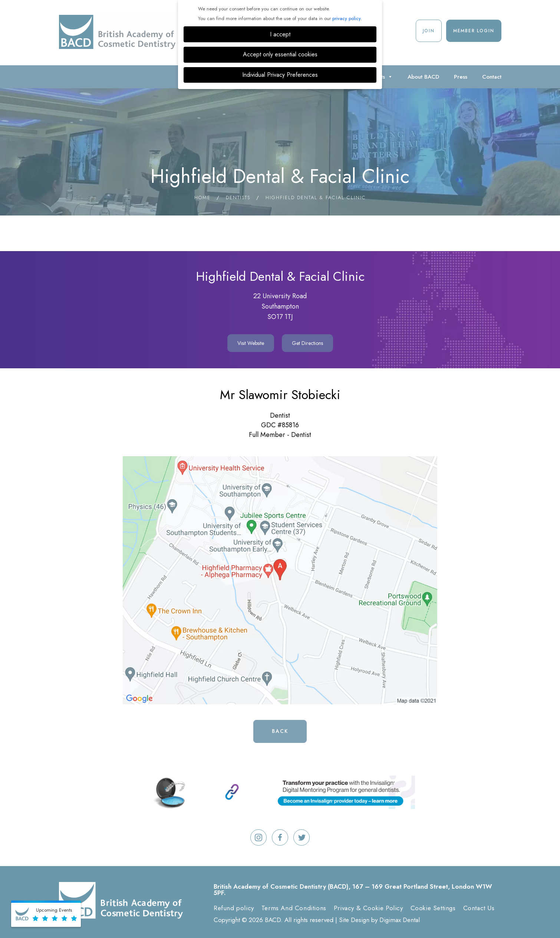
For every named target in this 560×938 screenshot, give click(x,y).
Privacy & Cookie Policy (368, 908)
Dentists (238, 198)
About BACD (423, 77)
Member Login (474, 31)
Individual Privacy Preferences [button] (280, 75)
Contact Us (479, 908)
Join (429, 31)
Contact (492, 77)
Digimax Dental (400, 920)
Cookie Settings (433, 908)
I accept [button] (280, 34)
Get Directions (307, 343)
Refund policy (234, 908)
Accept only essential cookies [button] (280, 54)
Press (461, 77)
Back (280, 731)
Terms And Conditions (294, 908)
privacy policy (346, 18)
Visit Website (251, 343)
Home (202, 198)
